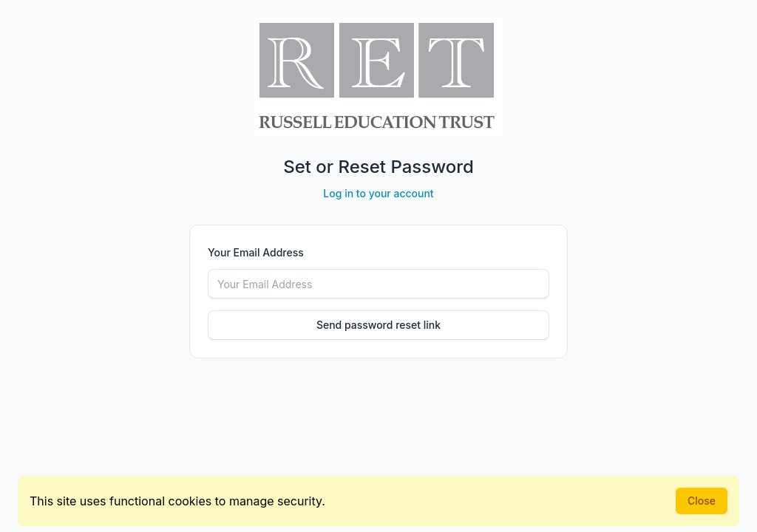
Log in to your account (378, 193)
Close (702, 501)
